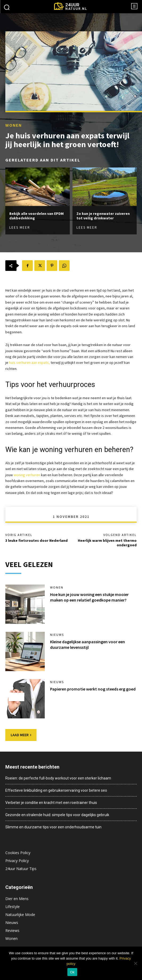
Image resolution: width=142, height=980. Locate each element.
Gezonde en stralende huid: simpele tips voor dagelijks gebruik (57, 815)
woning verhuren (27, 475)
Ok (72, 972)
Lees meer (20, 227)
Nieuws (57, 635)
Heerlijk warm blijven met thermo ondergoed (107, 543)
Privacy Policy (17, 861)
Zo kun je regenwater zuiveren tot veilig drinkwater (103, 216)
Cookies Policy (18, 853)
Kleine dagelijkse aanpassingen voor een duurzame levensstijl (88, 644)
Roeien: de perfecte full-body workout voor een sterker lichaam (58, 778)
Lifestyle (13, 907)
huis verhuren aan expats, (29, 363)
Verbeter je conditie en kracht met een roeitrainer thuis (51, 803)
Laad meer (21, 735)
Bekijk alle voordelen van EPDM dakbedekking (36, 216)
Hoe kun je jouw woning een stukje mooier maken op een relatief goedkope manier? (89, 597)
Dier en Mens (17, 899)
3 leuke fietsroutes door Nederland (36, 540)
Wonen (14, 125)
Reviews (12, 930)
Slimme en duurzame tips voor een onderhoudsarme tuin (53, 827)
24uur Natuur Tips (21, 869)
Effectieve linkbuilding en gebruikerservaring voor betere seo (56, 790)
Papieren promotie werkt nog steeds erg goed (93, 689)
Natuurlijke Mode (20, 915)
